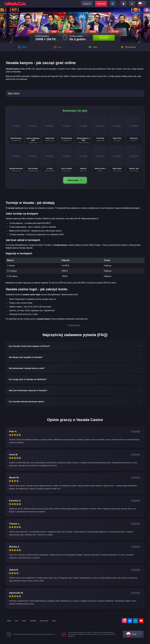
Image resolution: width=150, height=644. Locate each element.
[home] (15, 4)
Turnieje (34, 623)
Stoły (24, 623)
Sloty (9, 623)
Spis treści (45, 623)
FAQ (55, 623)
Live (17, 623)
